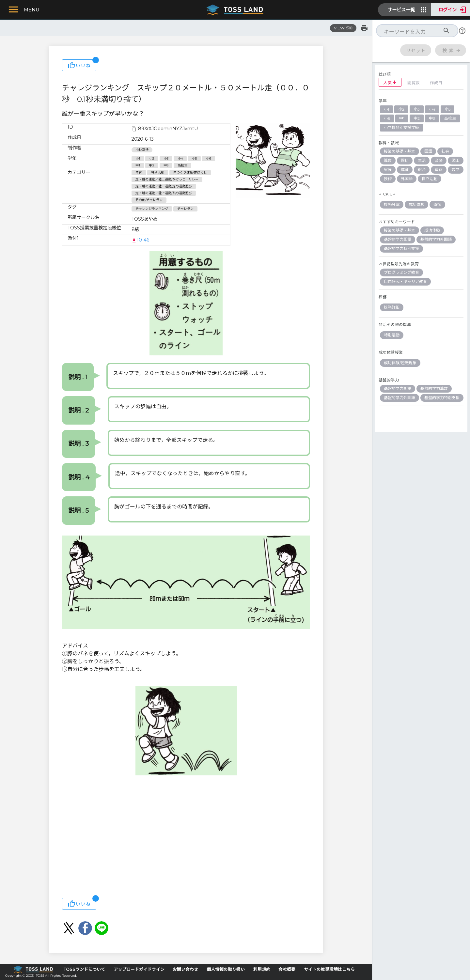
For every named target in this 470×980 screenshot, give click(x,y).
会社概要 (287, 969)
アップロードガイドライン (139, 969)
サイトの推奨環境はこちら (329, 969)
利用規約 (262, 969)
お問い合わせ (185, 969)
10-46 (140, 240)
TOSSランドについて (84, 969)
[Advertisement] (186, 839)
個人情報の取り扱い (226, 969)
